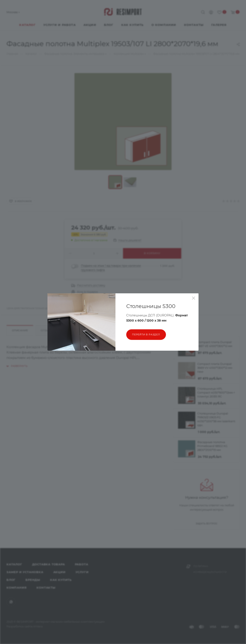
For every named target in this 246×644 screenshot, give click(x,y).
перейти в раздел (146, 335)
